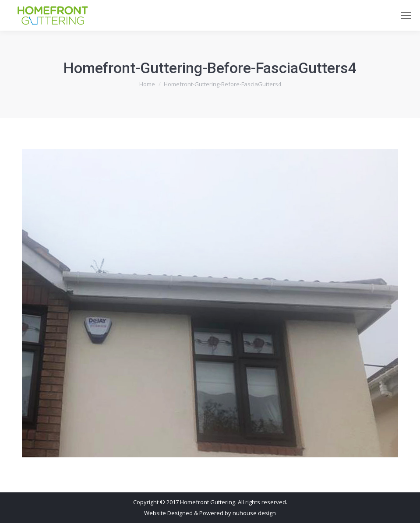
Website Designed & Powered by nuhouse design (210, 513)
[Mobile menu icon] (406, 15)
